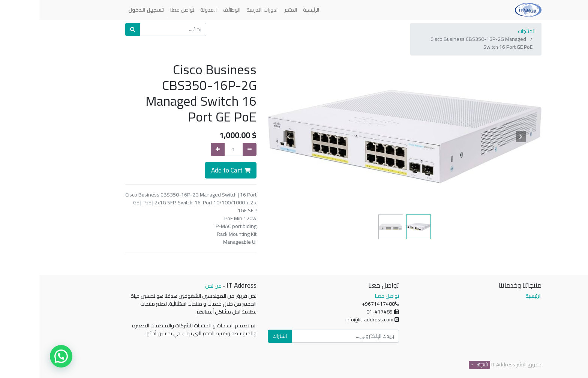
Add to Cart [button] (191, 170)
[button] (482, 136)
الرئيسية (494, 296)
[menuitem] (272, 10)
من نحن (174, 286)
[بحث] (93, 29)
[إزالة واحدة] (210, 149)
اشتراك (240, 336)
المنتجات (487, 31)
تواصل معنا (348, 296)
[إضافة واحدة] (178, 149)
